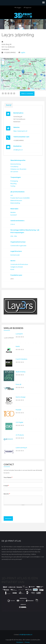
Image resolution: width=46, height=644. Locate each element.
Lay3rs (23, 52)
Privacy (27, 642)
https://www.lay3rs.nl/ (20, 131)
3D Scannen (14, 172)
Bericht (7, 494)
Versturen (8, 518)
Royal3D (18, 410)
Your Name (8, 477)
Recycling (13, 183)
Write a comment (27, 94)
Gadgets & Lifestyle (17, 267)
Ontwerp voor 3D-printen (18, 169)
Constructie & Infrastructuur (19, 264)
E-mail (6, 486)
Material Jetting (15, 203)
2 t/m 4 (13, 224)
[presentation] (21, 511)
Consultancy (14, 167)
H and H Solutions (21, 359)
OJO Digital (19, 422)
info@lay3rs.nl (18, 150)
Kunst (12, 269)
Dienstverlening (16, 164)
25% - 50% (14, 236)
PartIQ (18, 346)
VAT (12, 195)
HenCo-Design (21, 397)
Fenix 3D (18, 384)
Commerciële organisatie (18, 246)
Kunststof (14, 215)
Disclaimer (20, 642)
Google (43, 89)
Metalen (13, 212)
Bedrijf (9, 105)
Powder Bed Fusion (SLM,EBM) (20, 198)
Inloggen (19, 7)
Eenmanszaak (15, 255)
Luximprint (19, 334)
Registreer (28, 7)
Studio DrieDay (21, 372)
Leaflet (32, 89)
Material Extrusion (16, 200)
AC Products (20, 435)
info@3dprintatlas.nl (26, 635)
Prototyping (14, 181)
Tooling (13, 186)
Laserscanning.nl (21, 448)
